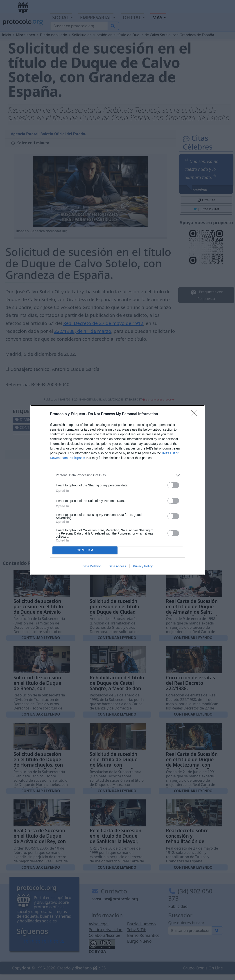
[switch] (173, 485)
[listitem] (117, 475)
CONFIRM (85, 550)
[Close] (195, 414)
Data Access (117, 566)
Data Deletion (92, 566)
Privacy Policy (143, 566)
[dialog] (117, 490)
